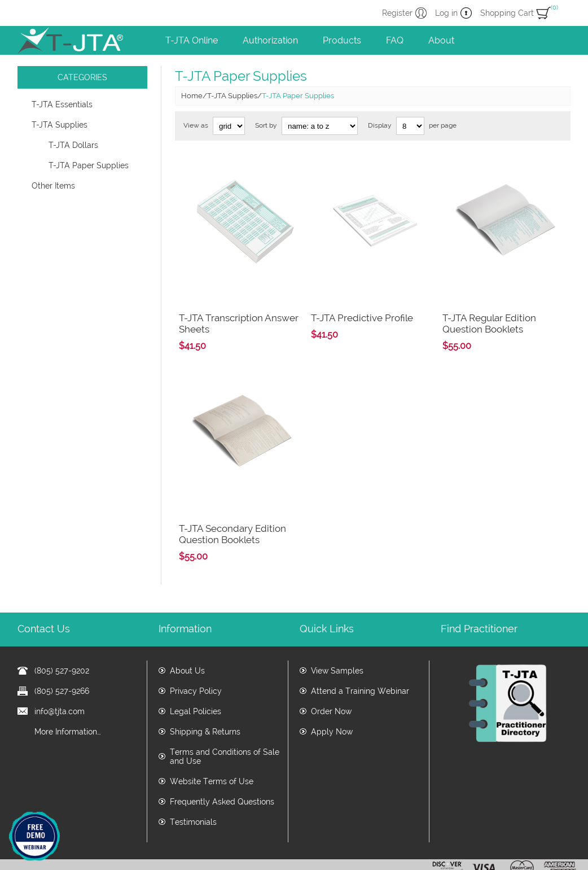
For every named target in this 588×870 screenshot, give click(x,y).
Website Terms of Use (212, 737)
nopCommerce (554, 844)
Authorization (270, 40)
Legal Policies (196, 667)
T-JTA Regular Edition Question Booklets (489, 301)
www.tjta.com (238, 857)
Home (192, 96)
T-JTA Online (192, 40)
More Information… (68, 687)
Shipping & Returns (205, 687)
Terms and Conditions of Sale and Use (225, 712)
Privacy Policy (196, 646)
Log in (446, 13)
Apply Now (332, 687)
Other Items (53, 186)
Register (397, 13)
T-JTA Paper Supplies (89, 165)
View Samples (337, 626)
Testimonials (193, 777)
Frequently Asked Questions (222, 757)
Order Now (331, 667)
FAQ (395, 40)
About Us (187, 626)
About (441, 40)
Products (342, 40)
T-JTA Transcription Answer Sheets (239, 301)
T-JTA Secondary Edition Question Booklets (232, 489)
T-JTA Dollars (73, 145)
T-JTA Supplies (60, 125)
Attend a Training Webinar (360, 646)
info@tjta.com (60, 667)
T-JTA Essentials (62, 104)
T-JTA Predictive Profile (362, 296)
